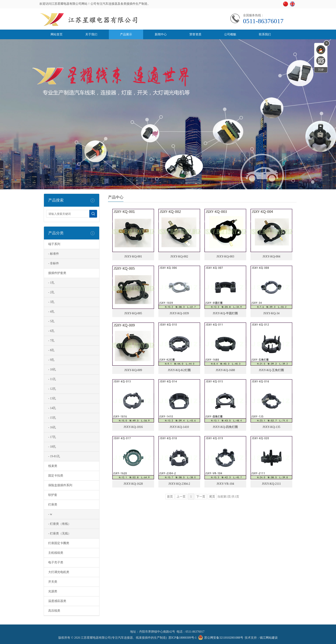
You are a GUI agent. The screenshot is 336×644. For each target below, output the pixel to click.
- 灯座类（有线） (60, 524)
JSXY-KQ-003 (225, 257)
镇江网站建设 (269, 638)
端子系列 (54, 244)
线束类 (53, 466)
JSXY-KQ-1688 (225, 370)
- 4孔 (51, 312)
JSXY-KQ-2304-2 (179, 484)
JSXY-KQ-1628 (133, 484)
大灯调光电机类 (59, 572)
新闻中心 (161, 34)
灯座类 (53, 505)
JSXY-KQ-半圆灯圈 (225, 313)
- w (50, 514)
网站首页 (57, 34)
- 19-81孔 (54, 456)
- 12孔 (52, 389)
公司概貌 (230, 34)
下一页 (201, 497)
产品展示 (126, 34)
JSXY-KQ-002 (179, 257)
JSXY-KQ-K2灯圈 (179, 370)
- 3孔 (51, 302)
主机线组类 (56, 553)
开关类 (53, 582)
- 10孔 (52, 369)
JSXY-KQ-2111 (271, 484)
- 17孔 (52, 437)
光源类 (53, 591)
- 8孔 (51, 350)
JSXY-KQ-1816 (133, 427)
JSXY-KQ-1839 (179, 313)
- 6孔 (51, 331)
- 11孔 (52, 379)
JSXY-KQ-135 (271, 427)
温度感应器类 (57, 601)
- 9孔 (51, 360)
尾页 (212, 497)
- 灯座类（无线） (60, 533)
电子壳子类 (56, 562)
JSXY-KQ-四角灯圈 (225, 427)
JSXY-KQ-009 (133, 370)
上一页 (181, 497)
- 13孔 (52, 398)
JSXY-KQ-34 (271, 313)
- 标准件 (54, 254)
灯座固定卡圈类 (59, 543)
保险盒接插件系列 (60, 485)
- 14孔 (52, 408)
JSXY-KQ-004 (271, 257)
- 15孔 (52, 418)
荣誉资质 (195, 34)
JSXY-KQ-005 (133, 313)
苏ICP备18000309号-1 (182, 638)
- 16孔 (52, 427)
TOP (321, 70)
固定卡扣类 (56, 476)
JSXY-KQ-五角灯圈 (271, 370)
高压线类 (54, 611)
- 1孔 (51, 283)
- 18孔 (52, 447)
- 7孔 (51, 341)
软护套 (53, 495)
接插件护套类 (57, 273)
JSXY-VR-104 (225, 484)
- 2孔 (51, 292)
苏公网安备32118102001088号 (224, 638)
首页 (170, 497)
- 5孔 (51, 321)
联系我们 (265, 34)
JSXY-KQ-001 (133, 257)
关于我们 (91, 34)
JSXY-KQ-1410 (179, 427)
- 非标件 (54, 263)
